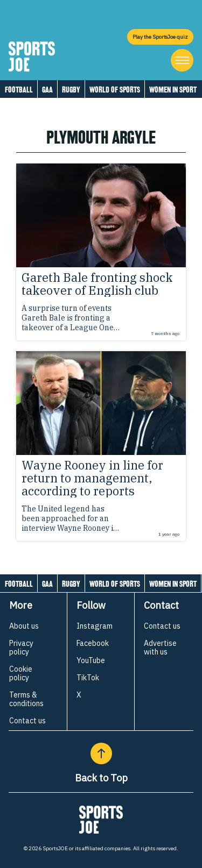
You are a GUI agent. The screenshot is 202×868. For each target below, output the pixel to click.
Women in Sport (173, 90)
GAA (47, 90)
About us (24, 626)
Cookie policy (21, 673)
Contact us (27, 721)
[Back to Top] (101, 753)
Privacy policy (21, 648)
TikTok (88, 678)
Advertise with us (160, 648)
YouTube (91, 660)
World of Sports (115, 90)
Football (19, 90)
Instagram (95, 626)
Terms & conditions (26, 699)
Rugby (71, 90)
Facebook (93, 643)
